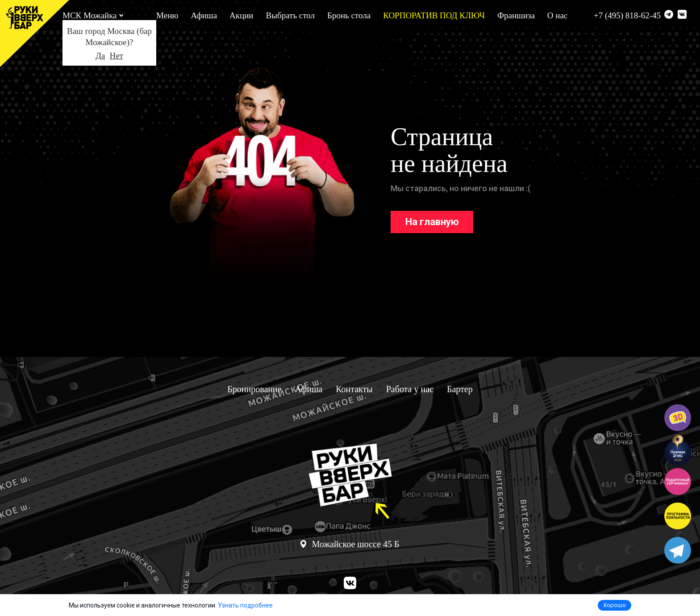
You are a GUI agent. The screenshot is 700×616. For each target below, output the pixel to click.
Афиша (204, 15)
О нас (558, 15)
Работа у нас (410, 389)
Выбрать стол (290, 15)
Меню (167, 15)
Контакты (354, 389)
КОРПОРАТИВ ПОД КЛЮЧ (434, 15)
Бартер (460, 389)
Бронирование (254, 389)
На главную (432, 222)
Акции (241, 15)
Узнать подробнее (245, 605)
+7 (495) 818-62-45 (627, 15)
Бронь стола (349, 15)
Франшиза (516, 15)
